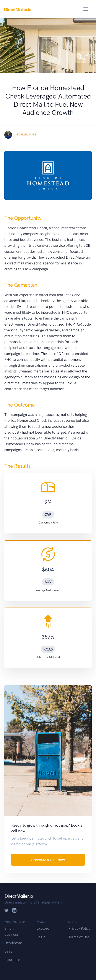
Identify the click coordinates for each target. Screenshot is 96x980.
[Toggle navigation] (86, 9)
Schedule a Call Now (48, 860)
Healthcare (13, 943)
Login (41, 937)
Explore (43, 928)
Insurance (12, 960)
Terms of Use (79, 937)
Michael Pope (26, 135)
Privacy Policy (79, 928)
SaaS (8, 951)
